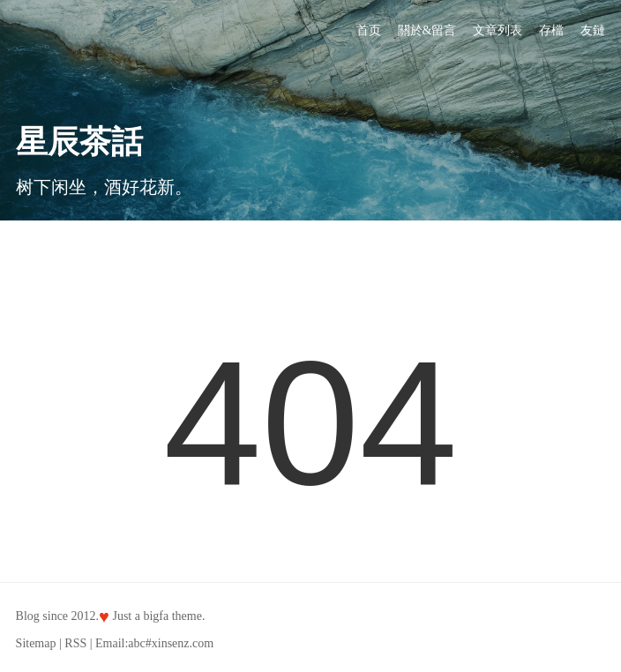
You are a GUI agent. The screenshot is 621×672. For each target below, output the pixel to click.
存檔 (551, 30)
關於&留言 (427, 30)
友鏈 (593, 30)
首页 (369, 30)
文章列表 (498, 30)
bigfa (156, 616)
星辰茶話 (79, 142)
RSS (75, 643)
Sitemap (36, 643)
